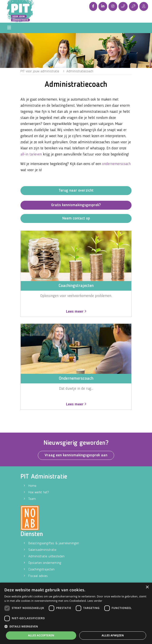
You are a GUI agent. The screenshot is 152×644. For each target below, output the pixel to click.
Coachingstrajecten (41, 570)
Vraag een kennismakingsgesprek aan (76, 455)
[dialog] (76, 613)
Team (32, 499)
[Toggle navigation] (9, 28)
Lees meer (76, 312)
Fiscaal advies (38, 576)
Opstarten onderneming (45, 563)
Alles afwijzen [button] (113, 635)
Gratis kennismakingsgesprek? (76, 205)
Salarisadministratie (42, 550)
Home (32, 486)
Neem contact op (76, 218)
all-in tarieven (31, 154)
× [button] (147, 587)
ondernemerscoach (116, 164)
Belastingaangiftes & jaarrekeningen (54, 543)
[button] (76, 627)
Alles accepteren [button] (41, 635)
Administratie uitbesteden (46, 556)
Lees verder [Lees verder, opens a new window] (95, 601)
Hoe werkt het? (39, 492)
